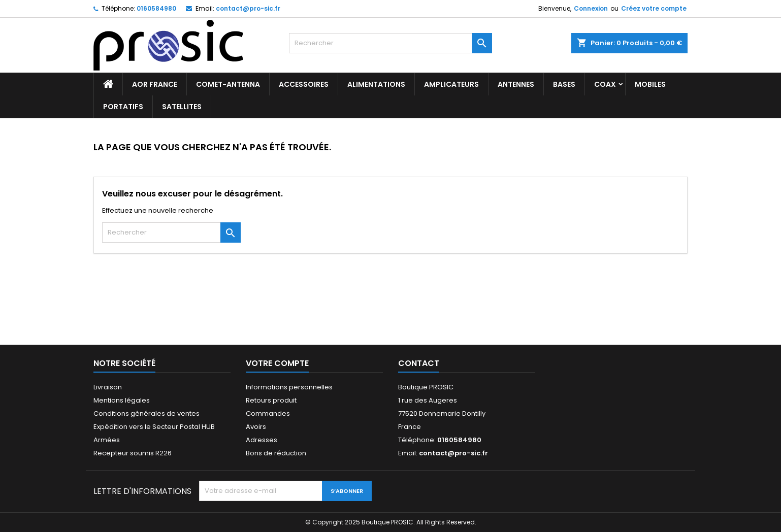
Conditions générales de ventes (147, 413)
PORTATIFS (123, 107)
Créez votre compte (654, 8)
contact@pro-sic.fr (248, 8)
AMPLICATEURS (451, 84)
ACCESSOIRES (304, 84)
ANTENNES (516, 84)
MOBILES (650, 84)
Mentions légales (122, 400)
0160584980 (156, 8)
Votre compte (277, 363)
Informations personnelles (289, 387)
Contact (419, 363)
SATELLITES (182, 107)
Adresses (262, 440)
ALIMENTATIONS (376, 84)
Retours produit (271, 400)
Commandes (268, 413)
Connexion (591, 8)
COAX (605, 84)
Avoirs (256, 427)
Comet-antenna (228, 84)
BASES (564, 84)
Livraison (108, 387)
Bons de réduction (276, 453)
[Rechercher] (390, 43)
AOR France (155, 84)
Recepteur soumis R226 (133, 453)
